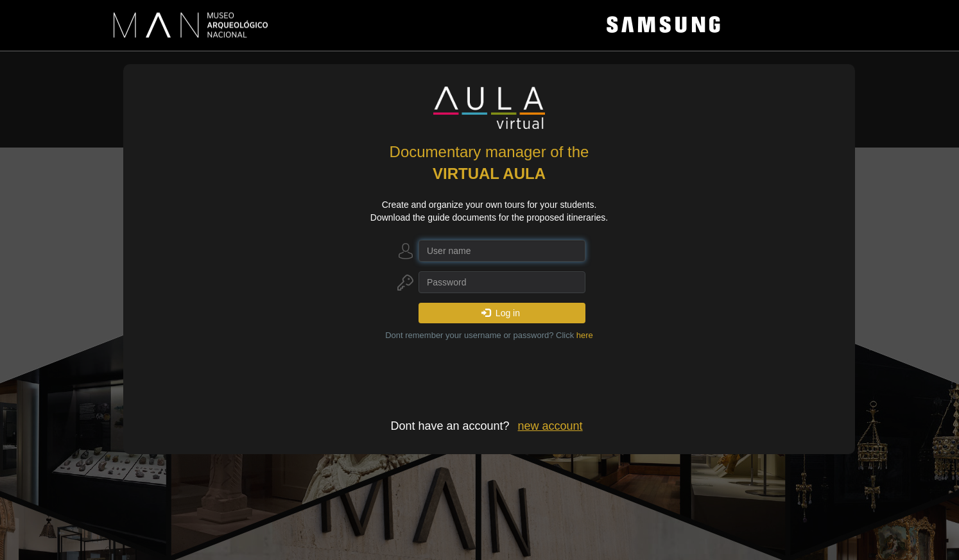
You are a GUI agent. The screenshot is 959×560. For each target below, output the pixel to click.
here (585, 335)
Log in (501, 313)
